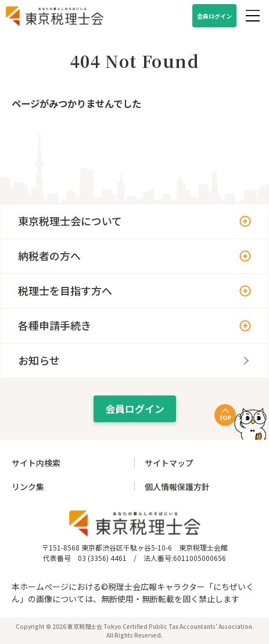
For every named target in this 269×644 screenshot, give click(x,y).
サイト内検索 (36, 463)
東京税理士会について (70, 221)
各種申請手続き (55, 325)
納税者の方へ (49, 256)
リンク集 (28, 487)
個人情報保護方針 (177, 487)
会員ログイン (214, 16)
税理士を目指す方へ (65, 290)
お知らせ (39, 360)
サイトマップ (169, 463)
